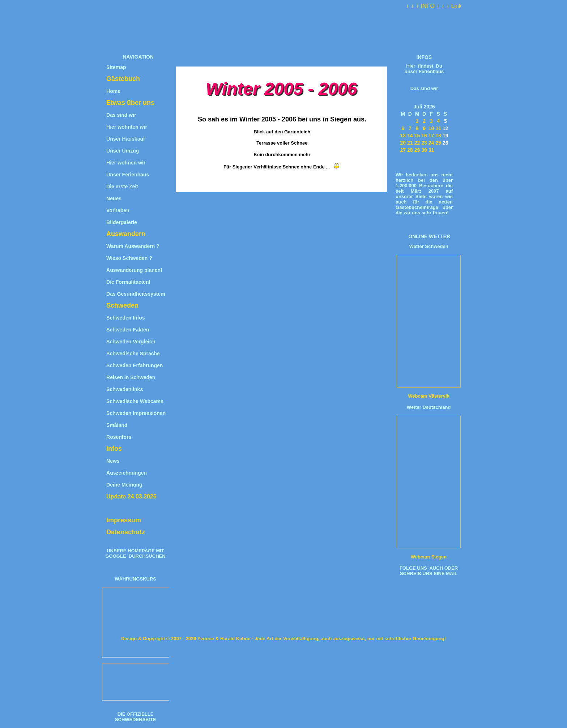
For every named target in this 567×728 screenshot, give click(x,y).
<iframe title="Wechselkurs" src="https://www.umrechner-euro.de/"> (136, 682)
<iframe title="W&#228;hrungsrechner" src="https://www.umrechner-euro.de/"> (136, 622)
